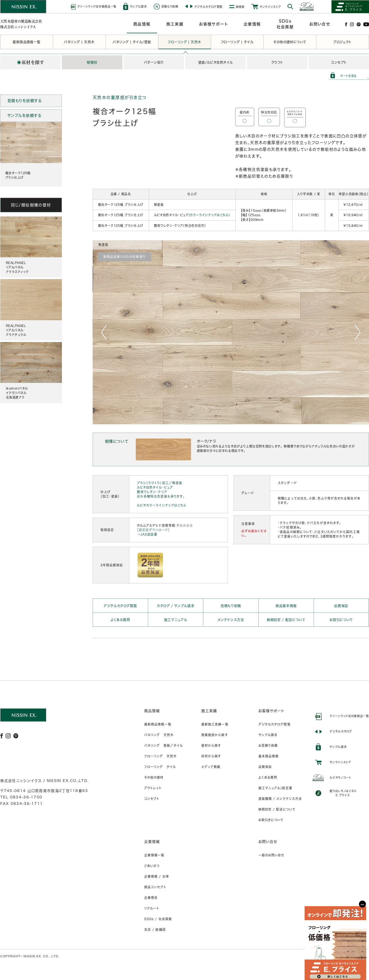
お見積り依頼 (268, 745)
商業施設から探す (215, 735)
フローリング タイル (160, 767)
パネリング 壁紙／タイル (164, 745)
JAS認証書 (149, 534)
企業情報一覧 (154, 855)
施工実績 (209, 711)
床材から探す (211, 756)
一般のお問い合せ (271, 855)
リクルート (152, 908)
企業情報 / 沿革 (157, 876)
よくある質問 (120, 620)
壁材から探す (211, 745)
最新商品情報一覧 (158, 724)
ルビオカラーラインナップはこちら (162, 505)
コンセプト (152, 799)
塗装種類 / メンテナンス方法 (280, 799)
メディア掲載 (211, 767)
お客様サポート (272, 711)
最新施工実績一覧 (215, 724)
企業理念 (151, 898)
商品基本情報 (286, 606)
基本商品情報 (269, 756)
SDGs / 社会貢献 (158, 919)
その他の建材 (154, 777)
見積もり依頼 (231, 606)
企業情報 (152, 842)
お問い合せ (268, 842)
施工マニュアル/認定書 (275, 788)
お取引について (341, 620)
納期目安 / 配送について (286, 620)
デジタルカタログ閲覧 (120, 606)
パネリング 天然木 (159, 735)
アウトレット (153, 788)
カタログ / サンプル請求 (176, 606)
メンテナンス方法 (231, 620)
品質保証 (341, 606)
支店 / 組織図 (155, 930)
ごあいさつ (152, 866)
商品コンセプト (155, 887)
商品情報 (152, 711)
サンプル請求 (268, 735)
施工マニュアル (176, 620)
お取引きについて (271, 820)
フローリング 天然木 (160, 756)
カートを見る (348, 76)
